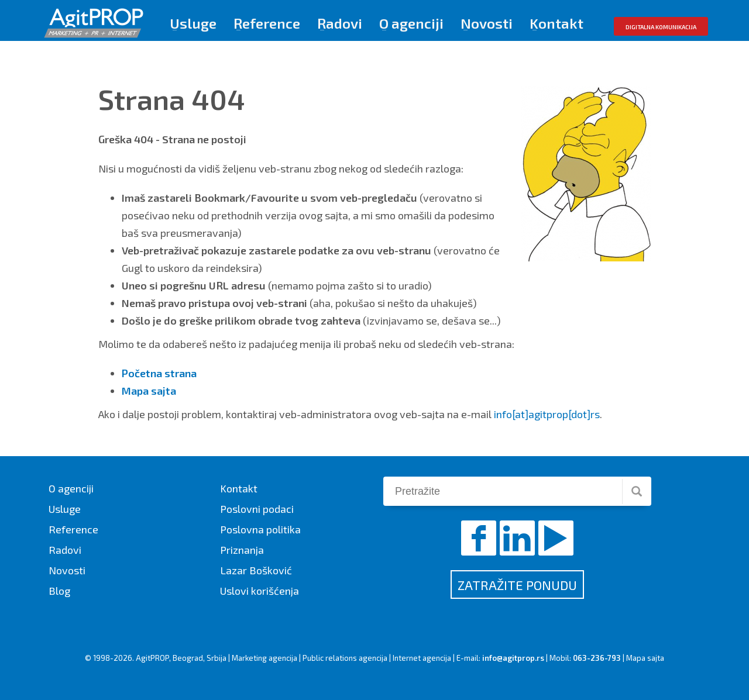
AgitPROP (152, 658)
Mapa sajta (645, 658)
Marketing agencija (264, 658)
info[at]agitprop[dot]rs (547, 414)
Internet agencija (422, 658)
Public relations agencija (345, 658)
